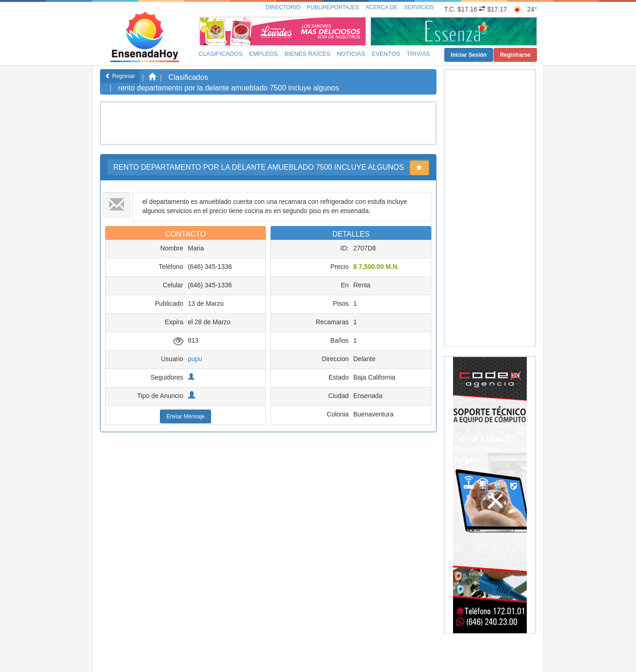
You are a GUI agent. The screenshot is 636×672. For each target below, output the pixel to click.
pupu (195, 359)
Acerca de (381, 7)
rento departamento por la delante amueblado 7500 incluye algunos (228, 88)
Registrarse (515, 55)
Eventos (386, 54)
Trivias (418, 54)
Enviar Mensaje (185, 416)
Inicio (254, 656)
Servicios (419, 7)
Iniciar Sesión (469, 55)
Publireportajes (333, 7)
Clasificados (221, 54)
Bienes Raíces (307, 54)
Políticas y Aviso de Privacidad (325, 656)
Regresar (120, 76)
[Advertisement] (267, 123)
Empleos (263, 54)
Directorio (283, 7)
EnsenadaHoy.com (160, 653)
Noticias (351, 54)
